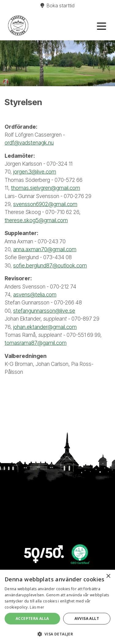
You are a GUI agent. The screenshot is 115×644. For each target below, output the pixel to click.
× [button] (108, 576)
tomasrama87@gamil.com (36, 343)
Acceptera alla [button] (32, 618)
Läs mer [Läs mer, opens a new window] (37, 607)
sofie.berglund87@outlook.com (50, 265)
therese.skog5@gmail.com (36, 220)
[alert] (57, 607)
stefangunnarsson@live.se (44, 311)
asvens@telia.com (35, 294)
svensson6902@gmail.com (45, 204)
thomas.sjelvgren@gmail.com (46, 188)
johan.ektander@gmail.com (45, 327)
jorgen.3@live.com (35, 172)
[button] (57, 634)
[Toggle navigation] (102, 26)
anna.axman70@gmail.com (45, 249)
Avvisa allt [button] (87, 618)
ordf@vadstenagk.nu (29, 143)
